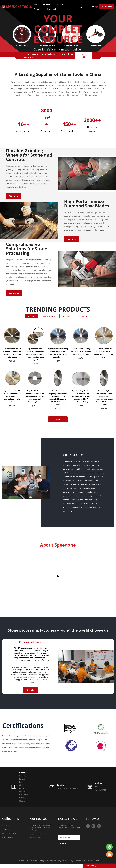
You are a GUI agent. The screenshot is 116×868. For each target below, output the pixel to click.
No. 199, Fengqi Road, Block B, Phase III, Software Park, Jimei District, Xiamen (41, 831)
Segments (6, 833)
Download (52, 9)
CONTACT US (84, 56)
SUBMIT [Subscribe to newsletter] (63, 847)
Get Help (30, 694)
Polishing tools (7, 841)
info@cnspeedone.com (38, 837)
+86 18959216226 (36, 841)
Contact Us (38, 9)
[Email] (69, 841)
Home (36, 4)
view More (72, 241)
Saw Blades (6, 829)
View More (14, 197)
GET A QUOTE (107, 7)
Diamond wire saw (9, 837)
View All (58, 423)
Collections (48, 4)
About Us (61, 4)
